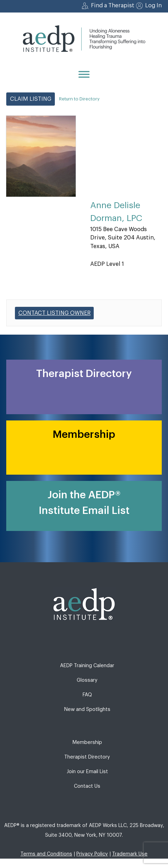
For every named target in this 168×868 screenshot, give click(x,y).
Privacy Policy (92, 854)
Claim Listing (31, 99)
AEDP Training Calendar (87, 666)
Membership (87, 742)
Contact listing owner (54, 313)
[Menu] (84, 74)
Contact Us (87, 786)
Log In (153, 6)
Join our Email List (87, 772)
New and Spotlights (87, 709)
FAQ (87, 695)
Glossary (87, 680)
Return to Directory (79, 99)
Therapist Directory (87, 757)
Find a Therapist (113, 6)
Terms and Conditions (46, 854)
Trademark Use (130, 854)
